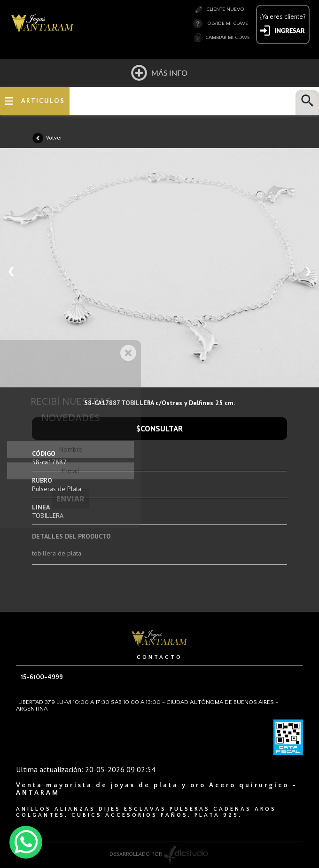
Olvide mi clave (228, 23)
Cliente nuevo (225, 9)
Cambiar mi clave (228, 38)
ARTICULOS (43, 101)
